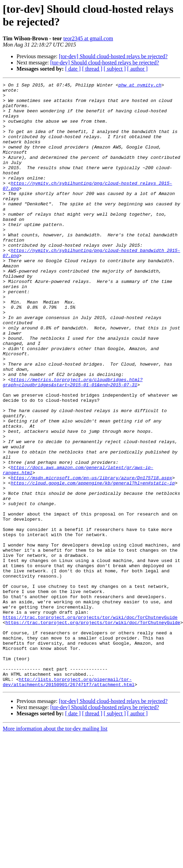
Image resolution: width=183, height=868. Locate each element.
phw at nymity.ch (140, 86)
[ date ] (73, 69)
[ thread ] (92, 69)
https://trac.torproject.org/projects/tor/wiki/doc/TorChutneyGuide (90, 725)
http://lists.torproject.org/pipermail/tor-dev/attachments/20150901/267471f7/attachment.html (69, 802)
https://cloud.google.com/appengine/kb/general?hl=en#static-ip (93, 563)
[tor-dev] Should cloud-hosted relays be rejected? (113, 56)
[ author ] (138, 69)
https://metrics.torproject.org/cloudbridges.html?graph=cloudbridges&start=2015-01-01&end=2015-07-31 (73, 442)
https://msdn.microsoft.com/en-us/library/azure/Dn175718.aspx (91, 557)
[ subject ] (115, 69)
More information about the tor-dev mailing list (55, 850)
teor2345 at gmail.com (88, 38)
